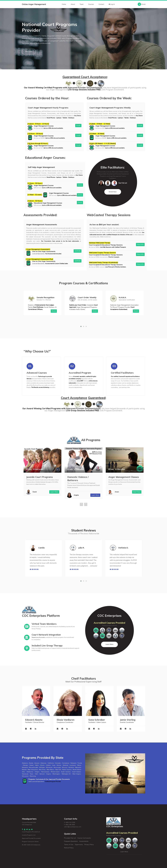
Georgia (25, 765)
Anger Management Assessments (42, 225)
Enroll (142, 4)
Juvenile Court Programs (81, 477)
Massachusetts (34, 767)
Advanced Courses (37, 373)
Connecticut (66, 763)
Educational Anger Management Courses (48, 203)
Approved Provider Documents (31, 838)
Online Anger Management (34, 4)
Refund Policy (69, 848)
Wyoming (33, 776)
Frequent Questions (71, 841)
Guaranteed (97, 398)
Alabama (25, 763)
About (73, 4)
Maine (79, 765)
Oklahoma (30, 772)
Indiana (48, 765)
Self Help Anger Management (41, 167)
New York (58, 770)
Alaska (31, 763)
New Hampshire (33, 770)
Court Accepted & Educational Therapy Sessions (106, 245)
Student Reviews (84, 530)
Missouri (65, 767)
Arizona (37, 763)
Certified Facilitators (122, 373)
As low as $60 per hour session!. (104, 225)
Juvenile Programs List (29, 835)
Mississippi (57, 767)
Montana (71, 767)
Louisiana (73, 765)
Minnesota (49, 767)
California (51, 763)
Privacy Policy (89, 845)
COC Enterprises (35, 845)
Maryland (25, 767)
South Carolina (66, 772)
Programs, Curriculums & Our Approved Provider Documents (49, 779)
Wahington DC (66, 774)
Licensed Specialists (38, 254)
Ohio (23, 772)
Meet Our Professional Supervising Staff (83, 682)
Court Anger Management (40, 108)
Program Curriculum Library (30, 842)
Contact (101, 4)
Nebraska (78, 767)
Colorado (58, 763)
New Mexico (50, 770)
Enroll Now (113, 192)
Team (82, 4)
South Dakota (76, 772)
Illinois (42, 765)
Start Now (29, 52)
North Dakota (77, 770)
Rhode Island (55, 772)
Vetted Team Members (44, 624)
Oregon (37, 772)
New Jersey (42, 770)
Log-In (112, 4)
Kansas (59, 765)
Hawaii (32, 765)
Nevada (24, 770)
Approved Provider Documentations (85, 88)
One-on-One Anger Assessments (44, 251)
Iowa (54, 765)
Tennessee (25, 774)
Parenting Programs (37, 477)
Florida (80, 763)
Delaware (73, 763)
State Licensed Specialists (36, 782)
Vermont (42, 774)
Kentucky (66, 765)
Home (64, 4)
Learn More (109, 644)
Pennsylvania (45, 772)
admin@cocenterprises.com (73, 827)
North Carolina (67, 770)
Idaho (37, 765)
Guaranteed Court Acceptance (85, 77)
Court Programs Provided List (31, 832)
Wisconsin (25, 776)
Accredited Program (80, 373)
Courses (91, 4)
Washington (56, 774)
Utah (36, 774)
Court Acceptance (74, 398)
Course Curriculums (84, 838)
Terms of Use (69, 845)
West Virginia (77, 774)
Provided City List (70, 838)
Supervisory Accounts (38, 637)
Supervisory (79, 845)
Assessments (84, 841)
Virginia (48, 774)
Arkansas (43, 763)
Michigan (42, 767)
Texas (32, 774)
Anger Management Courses (44, 126)
